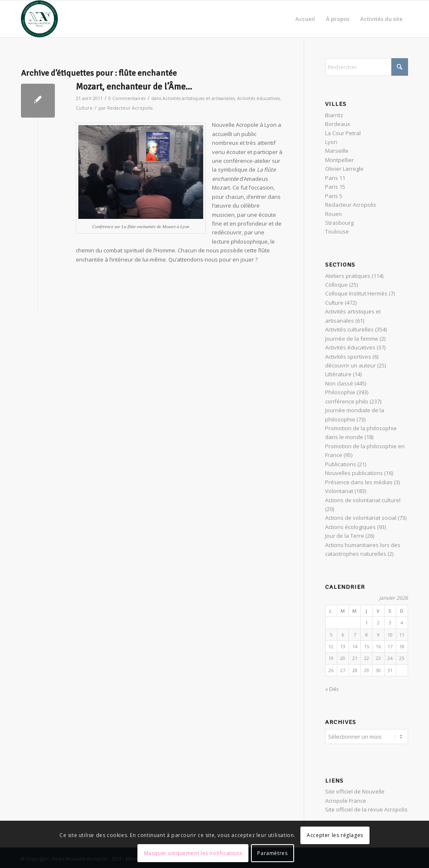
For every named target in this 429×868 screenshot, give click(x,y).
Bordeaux (338, 124)
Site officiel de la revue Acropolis (366, 808)
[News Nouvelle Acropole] (39, 19)
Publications (341, 464)
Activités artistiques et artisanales (199, 98)
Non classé (339, 383)
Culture (84, 108)
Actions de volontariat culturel (363, 500)
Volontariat (339, 491)
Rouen (333, 214)
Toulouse (337, 231)
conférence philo (347, 401)
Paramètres (272, 853)
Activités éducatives (258, 98)
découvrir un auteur (350, 365)
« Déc (332, 689)
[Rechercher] (367, 67)
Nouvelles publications (354, 473)
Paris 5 (334, 196)
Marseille (337, 151)
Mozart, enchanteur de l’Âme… (134, 87)
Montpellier (340, 160)
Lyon (331, 142)
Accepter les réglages (335, 835)
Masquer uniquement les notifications (193, 853)
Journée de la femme (352, 339)
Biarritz (334, 115)
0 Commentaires (127, 98)
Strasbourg (339, 223)
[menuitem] (305, 19)
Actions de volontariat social (361, 518)
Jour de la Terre (345, 536)
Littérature (338, 374)
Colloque (336, 285)
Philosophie (340, 392)
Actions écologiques (350, 527)
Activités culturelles (349, 329)
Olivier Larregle (344, 169)
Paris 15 (335, 187)
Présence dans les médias (359, 482)
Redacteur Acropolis (130, 108)
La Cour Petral (343, 133)
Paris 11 (335, 178)
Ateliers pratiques (348, 276)
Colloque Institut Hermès (356, 293)
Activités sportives (348, 357)
